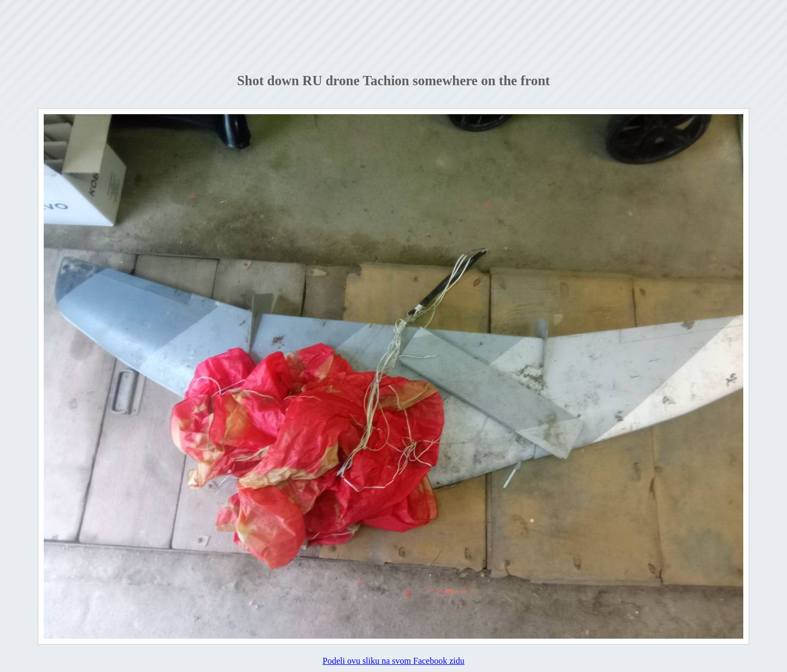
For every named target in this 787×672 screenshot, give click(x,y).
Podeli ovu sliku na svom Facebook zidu (393, 661)
